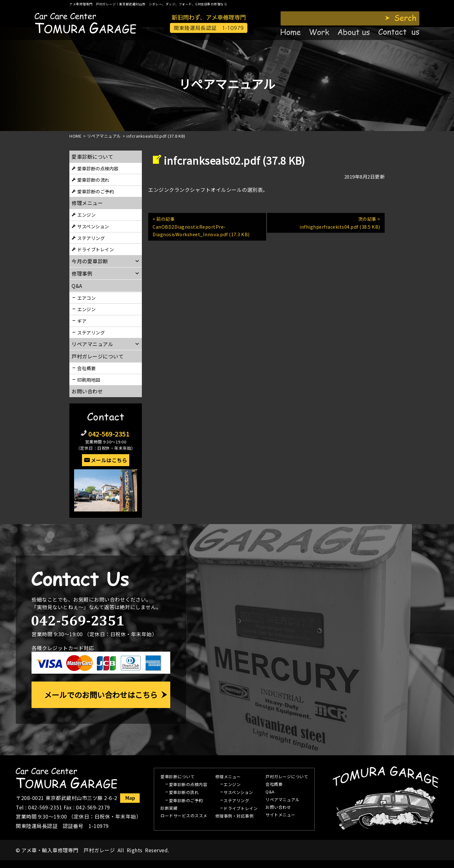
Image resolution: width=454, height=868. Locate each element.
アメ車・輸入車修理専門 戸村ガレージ (68, 850)
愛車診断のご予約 (96, 191)
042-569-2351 (109, 434)
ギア (82, 321)
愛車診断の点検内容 (98, 168)
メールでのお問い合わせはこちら (101, 695)
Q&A (270, 792)
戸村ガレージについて (98, 356)
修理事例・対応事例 (235, 816)
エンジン (86, 215)
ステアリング (91, 238)
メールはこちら (109, 460)
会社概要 (86, 368)
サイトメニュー (280, 815)
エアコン (86, 298)
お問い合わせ (87, 391)
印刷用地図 (89, 380)
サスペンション (93, 226)
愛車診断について (92, 157)
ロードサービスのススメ (184, 816)
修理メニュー (87, 203)
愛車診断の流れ (93, 180)
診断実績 (169, 808)
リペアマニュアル (282, 800)
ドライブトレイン (96, 249)
